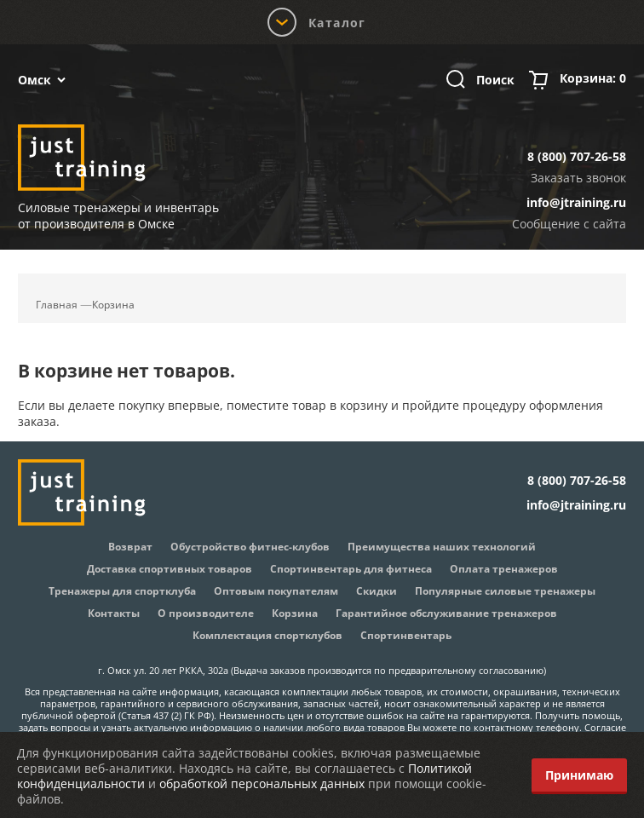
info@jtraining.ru (576, 202)
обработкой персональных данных (262, 783)
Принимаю (579, 775)
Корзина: (593, 80)
